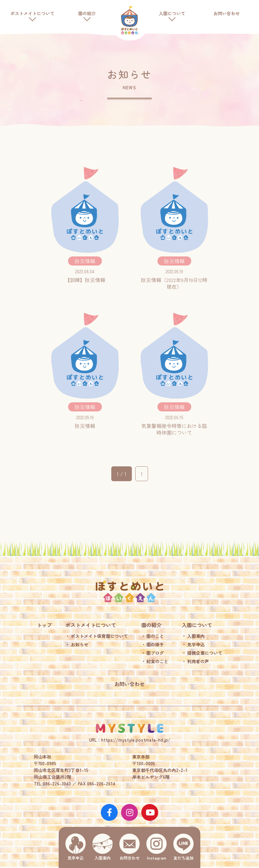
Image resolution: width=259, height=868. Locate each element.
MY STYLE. (129, 728)
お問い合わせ (227, 13)
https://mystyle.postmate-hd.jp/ (136, 740)
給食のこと (157, 661)
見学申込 (196, 644)
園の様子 (155, 644)
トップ (44, 625)
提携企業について (205, 653)
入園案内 (196, 636)
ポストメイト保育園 (129, 20)
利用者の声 (198, 661)
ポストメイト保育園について (99, 636)
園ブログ (155, 653)
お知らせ (80, 644)
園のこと (155, 636)
